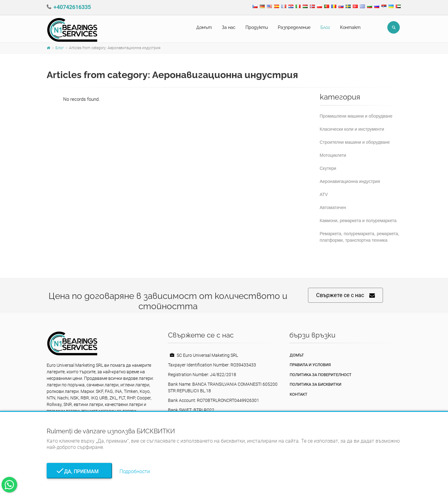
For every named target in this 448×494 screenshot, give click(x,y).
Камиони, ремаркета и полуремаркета (358, 221)
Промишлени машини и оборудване (356, 116)
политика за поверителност (321, 375)
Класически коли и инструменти (352, 129)
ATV (324, 194)
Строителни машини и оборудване (355, 142)
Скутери (328, 168)
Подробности (135, 471)
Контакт (350, 27)
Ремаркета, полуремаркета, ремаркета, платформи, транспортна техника (360, 237)
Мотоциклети (333, 155)
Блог (325, 27)
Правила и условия (310, 365)
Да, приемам (79, 471)
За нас (229, 27)
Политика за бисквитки (315, 384)
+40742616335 (72, 7)
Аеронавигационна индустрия (350, 181)
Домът (204, 27)
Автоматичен (333, 207)
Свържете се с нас (345, 295)
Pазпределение (294, 27)
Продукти (257, 27)
